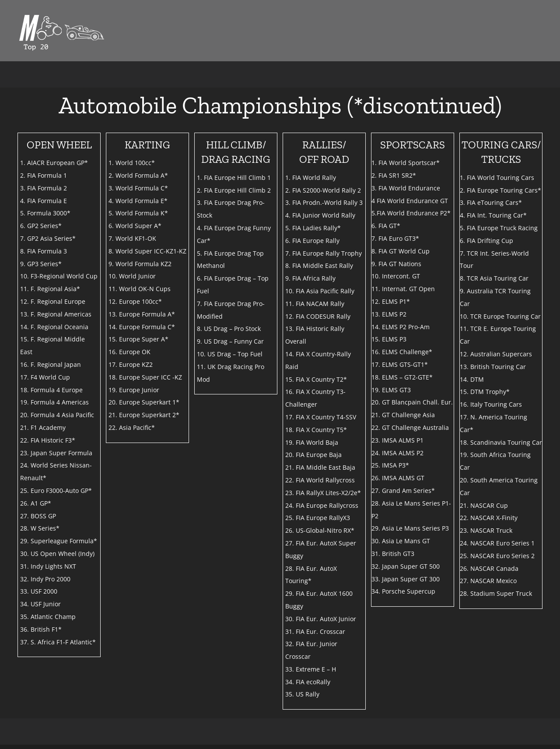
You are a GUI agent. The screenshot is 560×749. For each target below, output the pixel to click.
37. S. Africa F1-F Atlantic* (58, 642)
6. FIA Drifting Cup (486, 241)
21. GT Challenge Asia (403, 415)
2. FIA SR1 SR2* (394, 175)
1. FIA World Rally (311, 178)
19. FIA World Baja (312, 442)
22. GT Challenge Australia (410, 427)
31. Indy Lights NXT (48, 566)
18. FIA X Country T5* (316, 430)
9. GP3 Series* (41, 264)
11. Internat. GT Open (403, 289)
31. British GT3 (393, 554)
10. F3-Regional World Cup (59, 276)
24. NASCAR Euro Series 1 (497, 543)
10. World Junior (132, 276)
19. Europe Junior (134, 390)
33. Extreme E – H (311, 669)
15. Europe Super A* (138, 339)
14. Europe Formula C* (142, 327)
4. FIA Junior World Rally (320, 215)
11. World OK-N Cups (140, 289)
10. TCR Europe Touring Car (500, 316)
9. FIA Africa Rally (310, 278)
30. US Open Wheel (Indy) (57, 554)
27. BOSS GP (38, 516)
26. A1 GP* (36, 503)
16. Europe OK (129, 352)
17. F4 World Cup (45, 377)
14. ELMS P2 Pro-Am (401, 327)
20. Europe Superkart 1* (144, 402)
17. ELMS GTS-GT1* (400, 364)
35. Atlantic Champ (48, 617)
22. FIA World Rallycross (320, 480)
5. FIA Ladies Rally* (313, 228)
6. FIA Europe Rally (312, 241)
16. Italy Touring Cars (491, 404)
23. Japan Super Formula (56, 453)
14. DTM (472, 379)
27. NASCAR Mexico (488, 581)
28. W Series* (40, 528)
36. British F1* (41, 629)
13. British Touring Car (493, 367)
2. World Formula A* (138, 175)
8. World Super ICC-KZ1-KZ (147, 251)
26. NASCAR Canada (489, 568)
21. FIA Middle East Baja (320, 467)
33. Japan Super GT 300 (406, 579)
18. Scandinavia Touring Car (501, 442)
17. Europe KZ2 (131, 364)
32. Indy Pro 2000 (45, 579)
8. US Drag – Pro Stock (229, 329)
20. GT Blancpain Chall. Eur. (412, 402)
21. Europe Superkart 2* (144, 415)
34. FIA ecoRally (308, 682)
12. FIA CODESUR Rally (318, 316)
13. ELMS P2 (389, 314)
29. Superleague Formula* (59, 541)
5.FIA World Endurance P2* (411, 213)
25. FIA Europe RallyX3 (318, 518)
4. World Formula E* (138, 201)
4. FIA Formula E (44, 201)
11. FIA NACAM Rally (315, 304)
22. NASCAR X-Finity (489, 518)
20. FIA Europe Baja (313, 455)
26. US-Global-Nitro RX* (320, 530)
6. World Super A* (135, 226)
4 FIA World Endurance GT (410, 201)
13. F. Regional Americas (56, 314)
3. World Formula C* (138, 188)
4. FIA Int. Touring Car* (493, 215)
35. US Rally (302, 694)
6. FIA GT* (386, 226)
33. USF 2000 (39, 591)
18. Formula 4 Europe (51, 390)
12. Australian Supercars (496, 354)
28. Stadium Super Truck (496, 593)
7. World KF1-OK (132, 238)
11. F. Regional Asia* (50, 289)
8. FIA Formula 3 (44, 251)
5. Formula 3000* (45, 213)
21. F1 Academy (43, 427)
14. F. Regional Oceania (54, 327)
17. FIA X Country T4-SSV (321, 417)
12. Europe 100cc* (135, 301)
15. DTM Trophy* (485, 392)
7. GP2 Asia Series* (48, 238)
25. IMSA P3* (390, 465)
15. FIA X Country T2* (316, 379)
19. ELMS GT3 (391, 390)
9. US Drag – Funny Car (230, 341)
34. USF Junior (40, 604)
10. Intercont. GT (396, 276)
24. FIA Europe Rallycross (322, 505)
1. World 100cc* (132, 163)
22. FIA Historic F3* (48, 440)
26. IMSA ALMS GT (398, 478)
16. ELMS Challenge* (402, 352)
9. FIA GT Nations (396, 264)
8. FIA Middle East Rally (319, 265)
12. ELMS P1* (391, 301)
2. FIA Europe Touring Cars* (500, 190)
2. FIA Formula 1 (44, 175)
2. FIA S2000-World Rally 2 (323, 190)
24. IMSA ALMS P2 (397, 453)
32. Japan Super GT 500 (406, 566)
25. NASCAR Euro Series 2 (497, 556)
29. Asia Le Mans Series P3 (410, 528)
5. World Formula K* (138, 213)
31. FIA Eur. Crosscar (315, 631)
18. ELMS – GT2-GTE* (402, 377)
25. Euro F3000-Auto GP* (56, 491)
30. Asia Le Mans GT (401, 541)
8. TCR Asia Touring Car (494, 278)
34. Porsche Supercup (403, 591)
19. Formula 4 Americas (54, 402)
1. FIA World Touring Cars (497, 178)
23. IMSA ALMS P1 (397, 440)
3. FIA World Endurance (406, 188)
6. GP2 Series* (41, 226)
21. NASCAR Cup (484, 505)
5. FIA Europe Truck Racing (499, 228)
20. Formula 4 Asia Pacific (57, 415)
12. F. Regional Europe (53, 301)
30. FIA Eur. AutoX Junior (321, 619)
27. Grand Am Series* (403, 491)
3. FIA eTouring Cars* (491, 202)
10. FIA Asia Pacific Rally (320, 291)
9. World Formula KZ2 (140, 264)
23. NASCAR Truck (486, 530)
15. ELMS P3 (389, 339)
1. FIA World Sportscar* (406, 163)
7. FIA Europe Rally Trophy (324, 253)
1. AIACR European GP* (54, 163)
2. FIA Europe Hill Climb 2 (234, 190)
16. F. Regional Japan (51, 364)
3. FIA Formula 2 (44, 188)
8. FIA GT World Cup (401, 251)
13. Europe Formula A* (142, 314)
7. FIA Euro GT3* (395, 238)
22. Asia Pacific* (132, 427)
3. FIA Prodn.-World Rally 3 (324, 202)
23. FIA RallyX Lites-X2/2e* (323, 493)
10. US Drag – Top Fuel (230, 354)
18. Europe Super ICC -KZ (145, 377)
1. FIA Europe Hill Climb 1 (234, 178)
